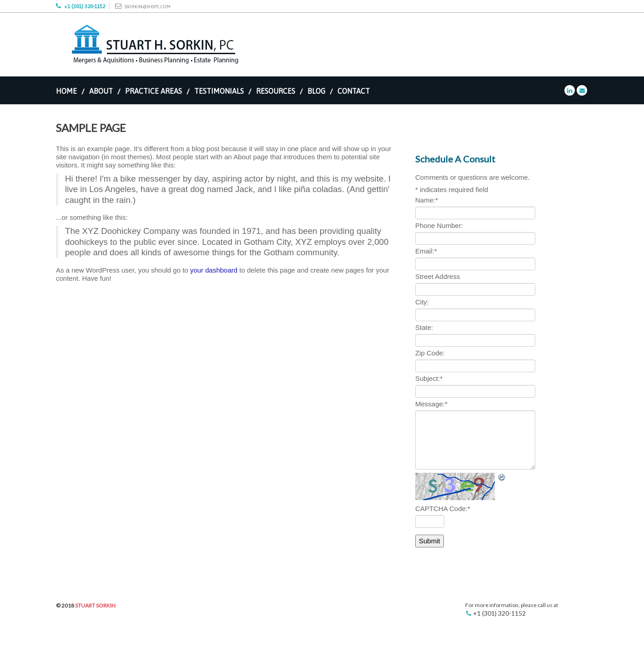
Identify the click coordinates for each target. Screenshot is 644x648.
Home (66, 91)
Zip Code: (430, 353)
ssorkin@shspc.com (148, 7)
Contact (354, 91)
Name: (427, 200)
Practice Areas (153, 91)
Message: (431, 404)
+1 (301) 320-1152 (85, 6)
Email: (426, 251)
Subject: (429, 378)
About (101, 91)
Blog (316, 91)
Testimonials (219, 91)
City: (422, 302)
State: (424, 327)
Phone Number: (439, 225)
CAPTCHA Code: (443, 509)
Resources (276, 91)
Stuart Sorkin (95, 605)
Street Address (438, 276)
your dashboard (214, 270)
